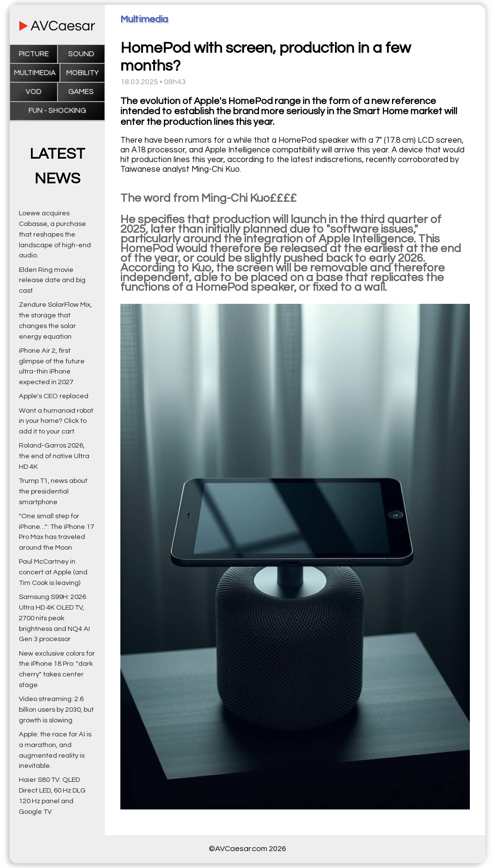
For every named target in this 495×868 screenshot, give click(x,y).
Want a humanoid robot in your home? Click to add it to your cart (56, 421)
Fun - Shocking (57, 111)
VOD (34, 92)
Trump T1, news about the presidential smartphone (53, 491)
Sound (81, 54)
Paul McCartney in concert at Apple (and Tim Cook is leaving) (53, 572)
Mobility (82, 73)
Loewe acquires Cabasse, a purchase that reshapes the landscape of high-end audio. (55, 234)
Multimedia (35, 73)
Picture (34, 54)
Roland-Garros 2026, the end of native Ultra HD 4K (54, 456)
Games (81, 92)
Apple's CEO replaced (54, 396)
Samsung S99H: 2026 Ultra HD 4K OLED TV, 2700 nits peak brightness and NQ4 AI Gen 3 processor (54, 618)
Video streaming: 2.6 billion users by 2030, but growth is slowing (56, 710)
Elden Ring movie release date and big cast (52, 280)
